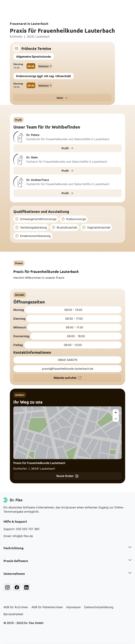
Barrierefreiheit (13, 614)
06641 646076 (68, 360)
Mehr (60, 98)
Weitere (45, 66)
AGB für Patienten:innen (47, 607)
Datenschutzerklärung (99, 607)
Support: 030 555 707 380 (21, 529)
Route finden (67, 476)
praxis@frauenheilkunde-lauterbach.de (68, 369)
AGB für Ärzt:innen (16, 607)
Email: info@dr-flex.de (18, 536)
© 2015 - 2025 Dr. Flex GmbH (23, 623)
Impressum (73, 607)
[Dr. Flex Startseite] (13, 500)
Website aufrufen (67, 378)
